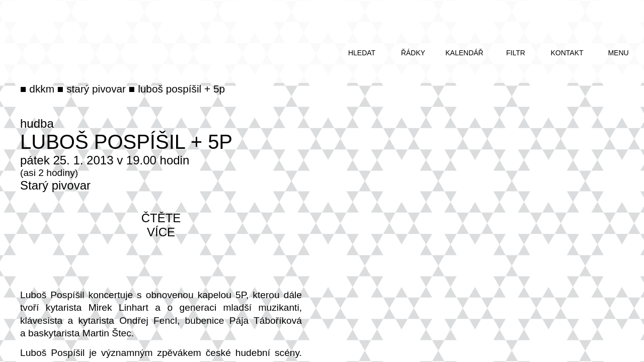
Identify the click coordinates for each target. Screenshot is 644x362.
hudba (37, 123)
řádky (413, 53)
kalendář (464, 53)
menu (618, 53)
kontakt (567, 53)
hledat (362, 53)
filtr (516, 53)
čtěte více (161, 225)
